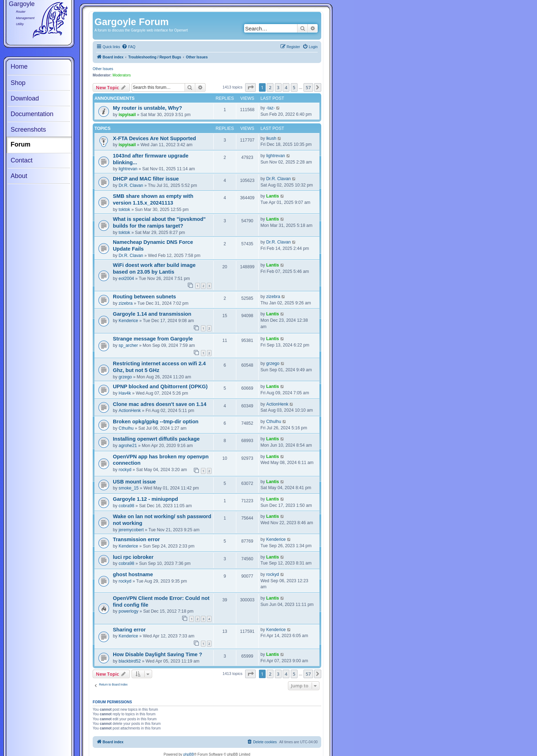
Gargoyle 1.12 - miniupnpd (145, 499)
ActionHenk (130, 411)
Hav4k (125, 393)
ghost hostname (133, 574)
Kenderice (128, 321)
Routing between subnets (145, 297)
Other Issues (103, 69)
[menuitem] (128, 47)
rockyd (125, 470)
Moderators (122, 75)
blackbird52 (130, 661)
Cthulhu (126, 428)
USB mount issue (134, 482)
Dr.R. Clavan (131, 185)
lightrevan (128, 169)
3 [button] (278, 87)
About (19, 176)
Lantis (273, 196)
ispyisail (127, 115)
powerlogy (128, 611)
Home (19, 67)
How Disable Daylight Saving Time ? (157, 654)
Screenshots (28, 130)
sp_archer (128, 345)
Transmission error (136, 539)
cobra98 (126, 506)
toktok (124, 210)
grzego (125, 377)
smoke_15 (128, 488)
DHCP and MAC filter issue (146, 179)
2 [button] (270, 87)
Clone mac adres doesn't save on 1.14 (160, 404)
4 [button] (286, 87)
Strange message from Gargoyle (153, 339)
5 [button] (294, 87)
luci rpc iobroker (133, 557)
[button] (250, 87)
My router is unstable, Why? (148, 108)
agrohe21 (128, 446)
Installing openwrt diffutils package (156, 439)
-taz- (271, 108)
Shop (18, 83)
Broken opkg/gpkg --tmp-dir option (156, 422)
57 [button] (308, 87)
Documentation (32, 114)
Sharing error (129, 630)
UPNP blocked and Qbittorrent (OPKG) (160, 386)
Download (25, 98)
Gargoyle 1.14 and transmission (152, 314)
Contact (22, 160)
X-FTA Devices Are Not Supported (154, 138)
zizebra (125, 303)
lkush (272, 138)
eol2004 (126, 279)
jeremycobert (131, 530)
